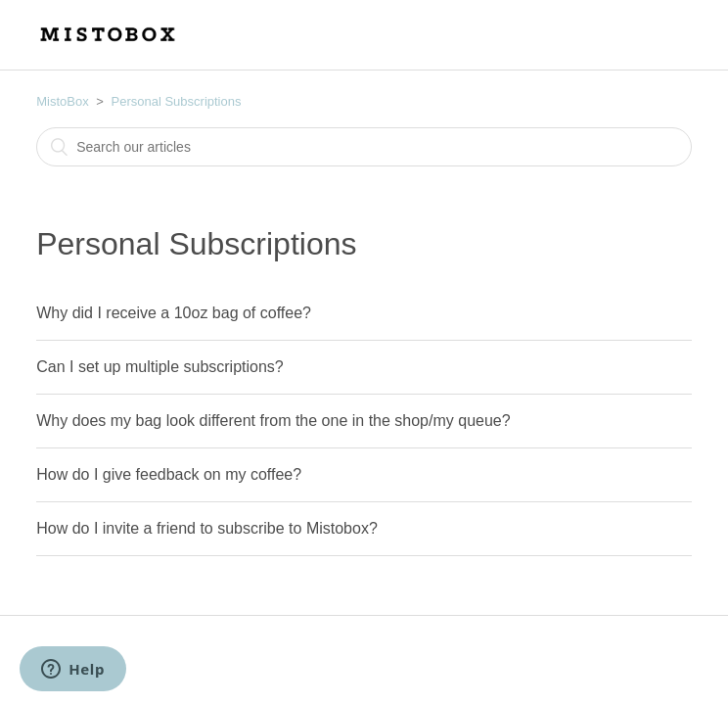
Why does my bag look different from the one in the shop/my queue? (273, 421)
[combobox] (364, 147)
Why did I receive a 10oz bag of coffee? (174, 313)
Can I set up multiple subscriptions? (160, 367)
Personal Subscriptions (177, 101)
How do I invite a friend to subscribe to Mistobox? (207, 528)
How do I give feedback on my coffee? (169, 474)
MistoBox (62, 101)
